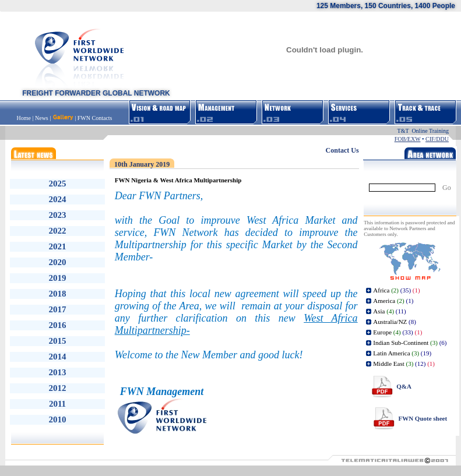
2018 (58, 294)
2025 (58, 184)
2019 (58, 278)
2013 (58, 372)
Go (447, 188)
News (42, 118)
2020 (58, 262)
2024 (58, 199)
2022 (58, 231)
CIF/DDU (437, 139)
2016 (58, 325)
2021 (58, 246)
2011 (57, 404)
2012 (58, 388)
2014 (58, 357)
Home (25, 118)
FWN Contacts (95, 118)
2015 (58, 341)
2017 (58, 309)
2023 (58, 215)
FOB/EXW (408, 139)
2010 (58, 419)
